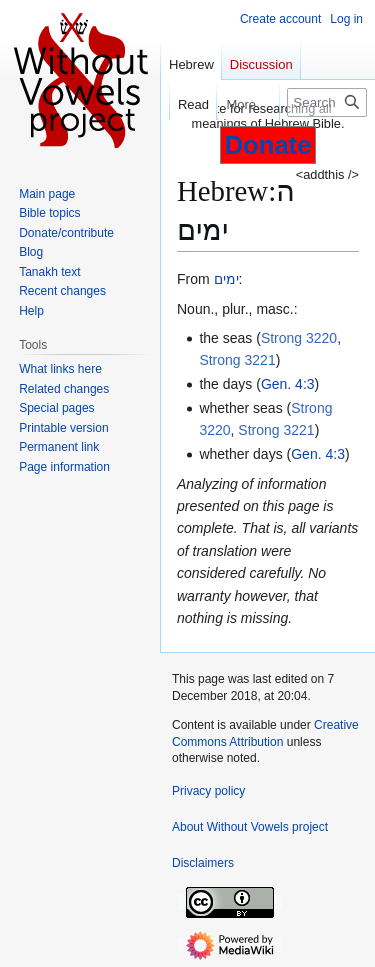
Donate (268, 145)
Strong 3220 (299, 338)
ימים (226, 279)
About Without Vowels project (250, 827)
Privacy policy (208, 791)
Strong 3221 (237, 360)
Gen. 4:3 (288, 384)
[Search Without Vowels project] (327, 102)
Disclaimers (203, 863)
